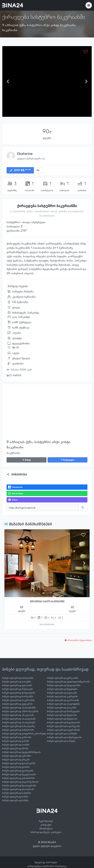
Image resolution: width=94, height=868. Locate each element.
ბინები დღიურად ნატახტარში (64, 723)
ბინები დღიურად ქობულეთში (19, 693)
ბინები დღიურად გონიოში (17, 737)
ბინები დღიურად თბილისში (18, 678)
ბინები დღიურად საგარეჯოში (64, 726)
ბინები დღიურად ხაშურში (17, 793)
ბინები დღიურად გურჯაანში (63, 678)
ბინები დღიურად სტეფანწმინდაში (21, 752)
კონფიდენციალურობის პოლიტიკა (47, 866)
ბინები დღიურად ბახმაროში (18, 730)
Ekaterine (25, 154)
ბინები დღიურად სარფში (61, 741)
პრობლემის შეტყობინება (78, 640)
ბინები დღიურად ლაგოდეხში (63, 704)
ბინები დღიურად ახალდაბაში (19, 719)
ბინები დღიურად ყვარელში (18, 771)
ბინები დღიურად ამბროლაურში (20, 711)
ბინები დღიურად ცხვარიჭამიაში (20, 782)
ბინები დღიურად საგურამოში (64, 730)
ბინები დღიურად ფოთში (16, 767)
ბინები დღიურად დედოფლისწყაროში (68, 682)
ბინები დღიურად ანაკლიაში (18, 715)
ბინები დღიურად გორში (16, 741)
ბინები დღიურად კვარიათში (63, 700)
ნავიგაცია (68, 460)
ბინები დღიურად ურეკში (16, 760)
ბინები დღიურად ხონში (15, 800)
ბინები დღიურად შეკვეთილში (19, 774)
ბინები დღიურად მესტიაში (62, 715)
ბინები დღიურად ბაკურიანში (18, 700)
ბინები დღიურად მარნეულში (63, 711)
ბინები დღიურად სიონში (16, 745)
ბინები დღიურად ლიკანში (62, 708)
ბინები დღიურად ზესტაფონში (64, 685)
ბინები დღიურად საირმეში (62, 734)
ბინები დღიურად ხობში (15, 797)
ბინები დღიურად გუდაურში (17, 704)
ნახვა (27, 460)
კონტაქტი (46, 825)
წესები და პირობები (46, 862)
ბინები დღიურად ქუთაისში (17, 685)
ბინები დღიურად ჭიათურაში (18, 789)
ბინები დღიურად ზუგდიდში (62, 689)
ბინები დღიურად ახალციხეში (19, 723)
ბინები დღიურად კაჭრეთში (62, 697)
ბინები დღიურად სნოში (15, 748)
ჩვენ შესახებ (46, 821)
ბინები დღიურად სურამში (17, 756)
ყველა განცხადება (31, 158)
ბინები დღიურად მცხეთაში (62, 719)
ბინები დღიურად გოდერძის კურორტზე (24, 734)
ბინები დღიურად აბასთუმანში (19, 708)
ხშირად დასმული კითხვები (46, 832)
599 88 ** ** (20, 170)
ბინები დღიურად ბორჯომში (18, 697)
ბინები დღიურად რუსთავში (18, 689)
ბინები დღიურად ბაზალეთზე (18, 726)
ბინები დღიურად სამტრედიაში (64, 737)
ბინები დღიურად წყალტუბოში (19, 786)
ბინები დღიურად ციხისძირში (19, 778)
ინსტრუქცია (46, 829)
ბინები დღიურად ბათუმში (17, 682)
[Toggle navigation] (89, 5)
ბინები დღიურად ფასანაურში (19, 763)
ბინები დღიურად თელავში (62, 693)
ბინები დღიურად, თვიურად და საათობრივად (45, 669)
